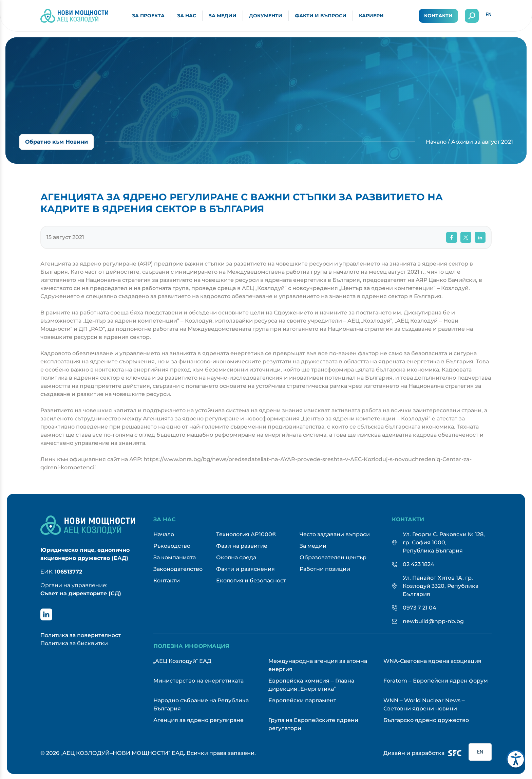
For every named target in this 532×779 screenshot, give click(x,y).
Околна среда (236, 557)
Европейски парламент (302, 700)
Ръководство (172, 546)
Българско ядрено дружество (426, 720)
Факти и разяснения (245, 569)
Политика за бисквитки (74, 643)
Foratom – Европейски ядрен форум (436, 681)
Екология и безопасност (251, 581)
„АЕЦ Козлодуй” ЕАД (183, 661)
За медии (223, 16)
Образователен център (333, 557)
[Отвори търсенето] (472, 16)
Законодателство (178, 569)
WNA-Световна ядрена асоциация (432, 661)
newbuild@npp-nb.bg (433, 621)
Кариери (371, 16)
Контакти (438, 16)
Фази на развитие (242, 546)
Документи (266, 16)
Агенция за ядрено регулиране (198, 720)
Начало (436, 142)
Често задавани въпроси (335, 534)
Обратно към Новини (56, 142)
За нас (187, 16)
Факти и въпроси (321, 16)
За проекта (148, 16)
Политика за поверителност (81, 635)
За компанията (175, 557)
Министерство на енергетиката (198, 681)
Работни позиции (325, 569)
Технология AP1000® (246, 534)
